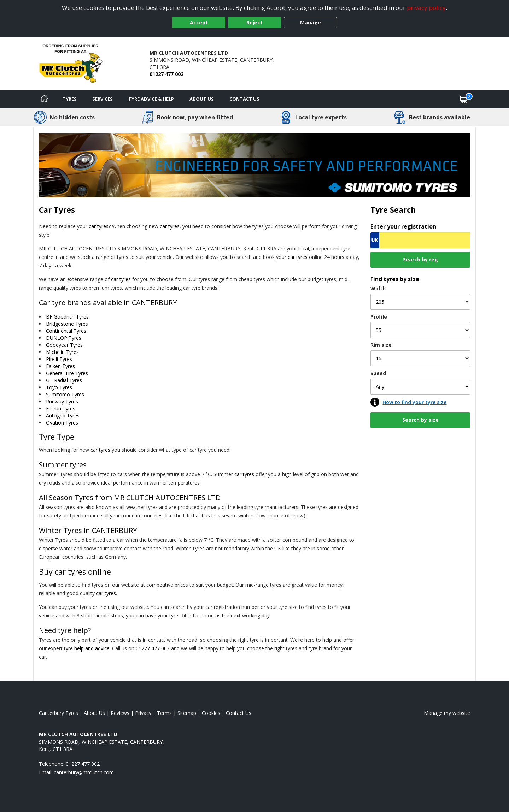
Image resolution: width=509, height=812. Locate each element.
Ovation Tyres (62, 423)
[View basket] (463, 99)
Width (378, 288)
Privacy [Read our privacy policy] (143, 713)
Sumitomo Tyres (65, 394)
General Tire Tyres (67, 373)
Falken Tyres (60, 366)
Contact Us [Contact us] (244, 99)
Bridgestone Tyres (67, 324)
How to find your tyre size (414, 402)
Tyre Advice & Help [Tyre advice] (151, 99)
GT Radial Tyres (64, 380)
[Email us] (84, 772)
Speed (378, 373)
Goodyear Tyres (64, 345)
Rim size (381, 345)
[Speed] (420, 387)
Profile (379, 317)
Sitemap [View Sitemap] (187, 713)
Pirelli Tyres (59, 359)
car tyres (99, 226)
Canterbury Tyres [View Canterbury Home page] (58, 713)
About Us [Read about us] (94, 713)
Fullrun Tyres (61, 408)
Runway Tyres (62, 401)
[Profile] (420, 330)
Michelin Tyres (62, 352)
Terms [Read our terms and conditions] (164, 713)
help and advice (92, 648)
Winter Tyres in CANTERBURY (88, 530)
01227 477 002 (166, 74)
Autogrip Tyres (63, 416)
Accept (199, 22)
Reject (255, 22)
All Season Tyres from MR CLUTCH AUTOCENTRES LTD (130, 497)
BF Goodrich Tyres (67, 317)
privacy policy (426, 8)
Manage (311, 22)
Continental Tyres (66, 331)
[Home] (44, 99)
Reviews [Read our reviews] (120, 713)
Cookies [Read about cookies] (211, 713)
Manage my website (447, 713)
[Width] (420, 302)
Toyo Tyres (59, 387)
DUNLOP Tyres (64, 338)
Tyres (70, 99)
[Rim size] (420, 358)
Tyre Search (393, 210)
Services (103, 99)
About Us (202, 99)
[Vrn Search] (420, 240)
